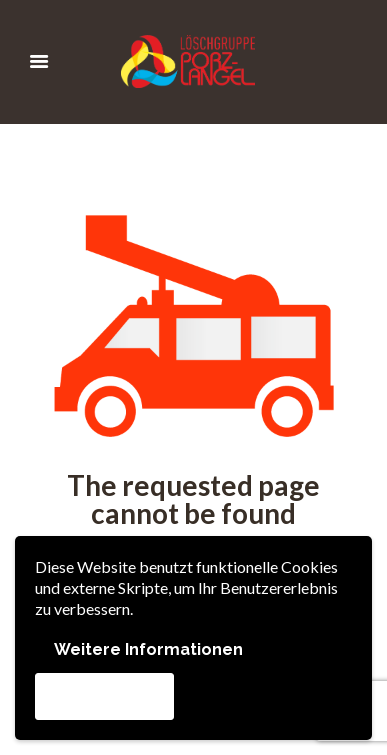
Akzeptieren (104, 695)
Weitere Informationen (148, 649)
